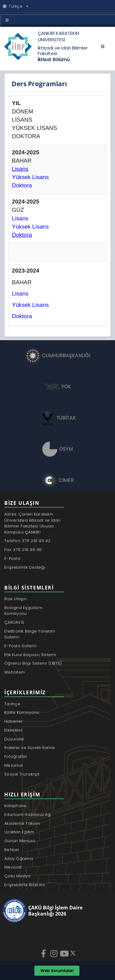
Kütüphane (15, 806)
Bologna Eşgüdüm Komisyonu (23, 611)
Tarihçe (12, 704)
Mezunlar (14, 765)
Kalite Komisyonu (22, 712)
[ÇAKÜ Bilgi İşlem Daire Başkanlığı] (54, 911)
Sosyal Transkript (22, 774)
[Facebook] (44, 953)
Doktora (22, 316)
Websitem (15, 672)
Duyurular (14, 739)
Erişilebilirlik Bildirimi (25, 885)
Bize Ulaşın (15, 599)
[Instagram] (55, 953)
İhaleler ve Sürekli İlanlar (30, 748)
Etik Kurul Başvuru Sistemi (30, 655)
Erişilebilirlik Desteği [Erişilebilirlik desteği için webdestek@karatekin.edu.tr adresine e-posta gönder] (25, 567)
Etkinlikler (13, 730)
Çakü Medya (17, 876)
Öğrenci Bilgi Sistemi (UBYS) (33, 663)
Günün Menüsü (20, 841)
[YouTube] (65, 953)
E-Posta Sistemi (20, 646)
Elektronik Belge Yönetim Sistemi (30, 634)
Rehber (12, 850)
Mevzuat (13, 867)
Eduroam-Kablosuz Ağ (27, 815)
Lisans (20, 218)
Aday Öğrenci (19, 859)
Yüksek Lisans (30, 227)
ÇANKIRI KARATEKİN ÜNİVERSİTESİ (58, 36)
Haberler (13, 721)
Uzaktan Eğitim (19, 832)
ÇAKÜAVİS (14, 622)
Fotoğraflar (16, 756)
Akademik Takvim (22, 823)
